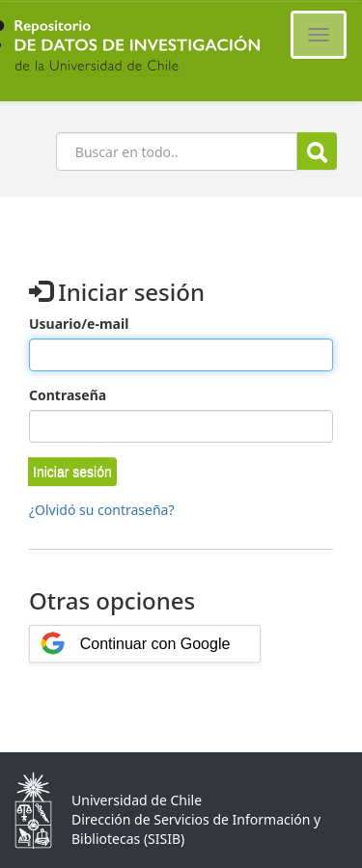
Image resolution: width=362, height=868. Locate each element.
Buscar (317, 152)
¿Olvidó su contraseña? (102, 510)
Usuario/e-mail (79, 324)
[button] (72, 472)
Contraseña (68, 395)
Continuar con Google (155, 644)
